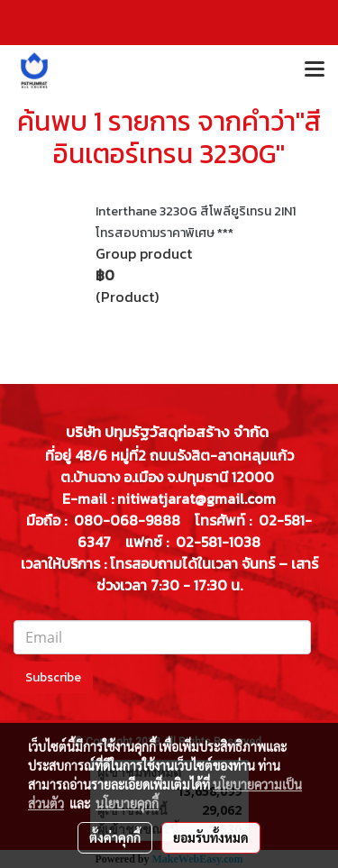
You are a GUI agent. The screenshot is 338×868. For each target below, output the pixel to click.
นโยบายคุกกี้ (127, 803)
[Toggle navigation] (315, 70)
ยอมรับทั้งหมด (211, 837)
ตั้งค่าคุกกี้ (115, 837)
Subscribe (53, 677)
